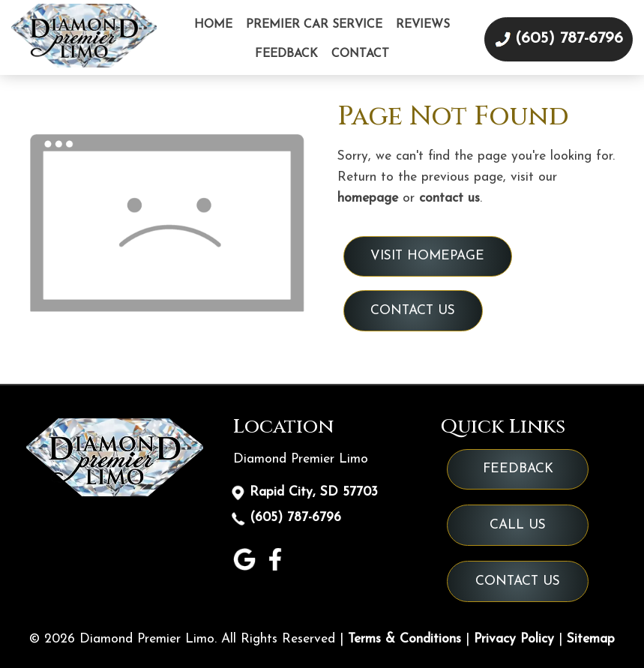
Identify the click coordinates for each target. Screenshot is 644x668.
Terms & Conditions (404, 639)
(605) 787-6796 (295, 519)
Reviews (423, 25)
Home (213, 25)
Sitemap (591, 639)
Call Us (518, 525)
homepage (368, 198)
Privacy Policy (514, 639)
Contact (360, 54)
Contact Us (413, 311)
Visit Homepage (427, 256)
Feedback (286, 54)
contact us (449, 198)
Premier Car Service (314, 25)
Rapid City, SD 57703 (313, 493)
